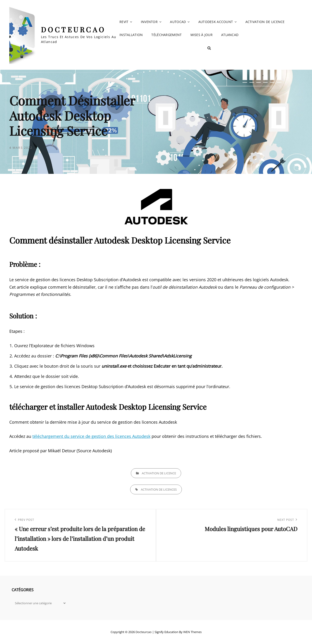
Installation (131, 35)
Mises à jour (202, 35)
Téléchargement (166, 35)
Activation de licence (265, 22)
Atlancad (230, 35)
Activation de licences (159, 489)
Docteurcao (73, 30)
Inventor (149, 22)
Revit (124, 22)
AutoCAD (178, 22)
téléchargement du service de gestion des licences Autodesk (91, 436)
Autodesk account (216, 22)
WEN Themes (192, 632)
